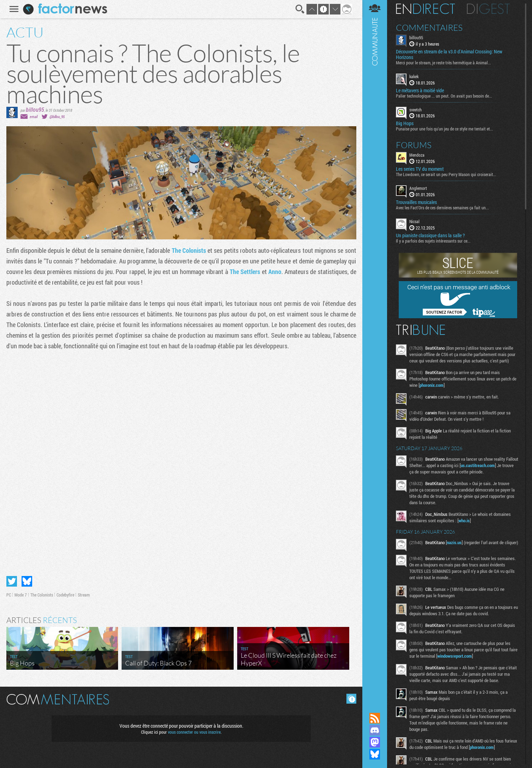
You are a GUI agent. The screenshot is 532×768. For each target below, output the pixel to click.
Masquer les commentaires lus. (351, 699)
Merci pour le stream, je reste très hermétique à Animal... (443, 63)
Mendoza (417, 155)
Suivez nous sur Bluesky (375, 754)
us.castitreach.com (478, 465)
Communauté (375, 350)
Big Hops (405, 123)
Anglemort (418, 188)
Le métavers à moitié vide (420, 91)
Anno (275, 272)
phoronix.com (432, 385)
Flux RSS (375, 718)
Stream (84, 595)
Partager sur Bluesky (27, 581)
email (34, 117)
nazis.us (454, 542)
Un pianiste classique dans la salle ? (430, 235)
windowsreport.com (455, 656)
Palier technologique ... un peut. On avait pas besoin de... (444, 96)
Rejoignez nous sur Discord (375, 730)
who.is (464, 520)
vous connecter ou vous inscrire (194, 732)
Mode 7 (21, 595)
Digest (488, 9)
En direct (425, 9)
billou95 (35, 109)
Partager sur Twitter (12, 581)
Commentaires (429, 28)
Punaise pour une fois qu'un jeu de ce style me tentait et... (445, 129)
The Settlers (245, 272)
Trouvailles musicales (416, 202)
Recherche (300, 9)
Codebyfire (65, 595)
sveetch (416, 110)
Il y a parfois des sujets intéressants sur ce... (433, 241)
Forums (414, 145)
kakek (414, 76)
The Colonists (189, 250)
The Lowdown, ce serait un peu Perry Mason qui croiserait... (446, 174)
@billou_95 (57, 117)
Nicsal (414, 221)
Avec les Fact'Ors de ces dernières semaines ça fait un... (442, 208)
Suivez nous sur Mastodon (375, 742)
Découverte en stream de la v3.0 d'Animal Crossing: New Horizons (449, 54)
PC (9, 595)
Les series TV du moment (420, 169)
